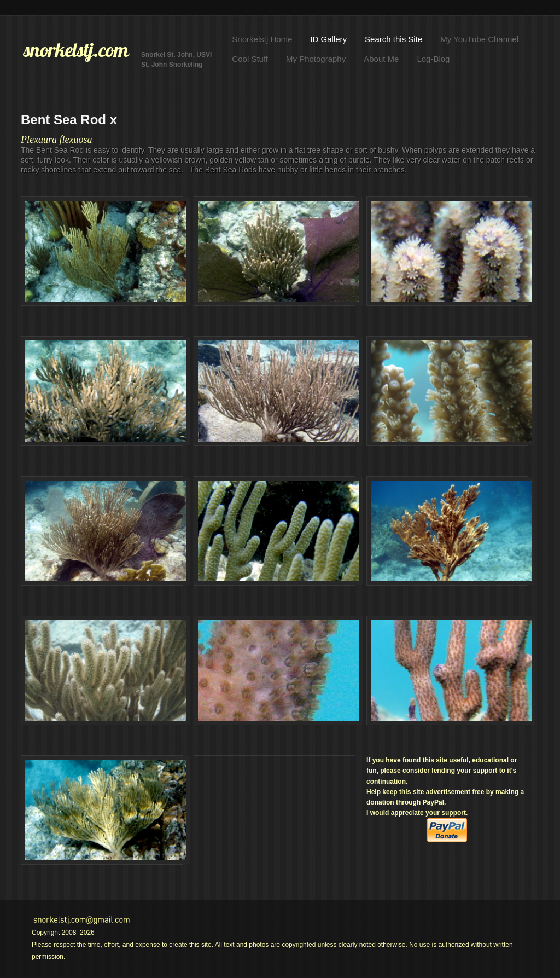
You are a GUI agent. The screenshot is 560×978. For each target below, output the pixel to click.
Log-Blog (433, 59)
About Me (381, 59)
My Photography (316, 59)
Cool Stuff (250, 59)
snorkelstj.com (76, 50)
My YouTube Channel (479, 39)
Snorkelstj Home (262, 39)
